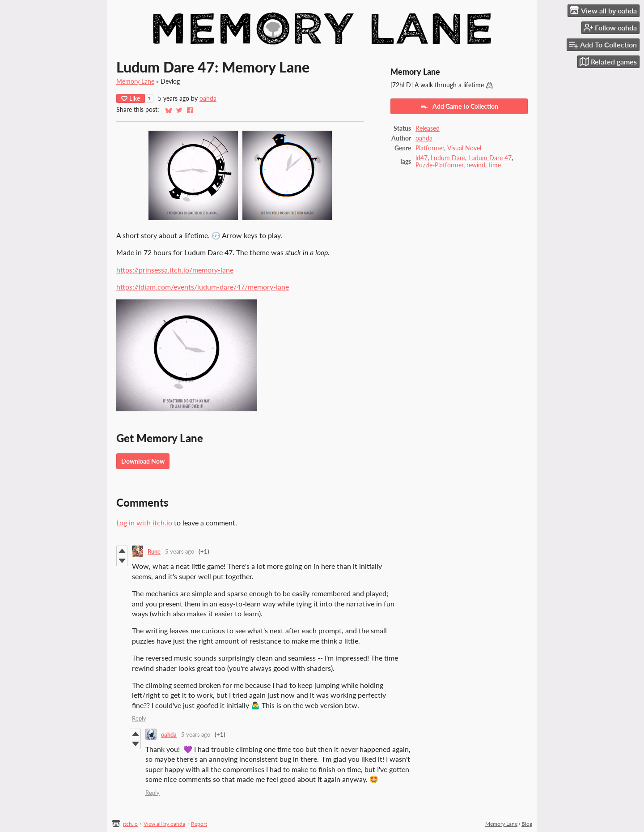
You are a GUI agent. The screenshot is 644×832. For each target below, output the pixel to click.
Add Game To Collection (459, 107)
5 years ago (180, 551)
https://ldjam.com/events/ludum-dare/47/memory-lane (203, 287)
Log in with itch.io (144, 523)
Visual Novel (464, 148)
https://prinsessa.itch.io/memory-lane (175, 270)
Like (131, 98)
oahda (208, 98)
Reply (139, 718)
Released (428, 128)
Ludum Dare (448, 158)
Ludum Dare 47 (490, 158)
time (495, 165)
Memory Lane (135, 81)
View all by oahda (164, 824)
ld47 (422, 158)
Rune (154, 551)
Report (199, 824)
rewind (476, 165)
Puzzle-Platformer (439, 165)
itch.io (130, 824)
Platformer (430, 148)
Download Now (143, 461)
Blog (527, 824)
